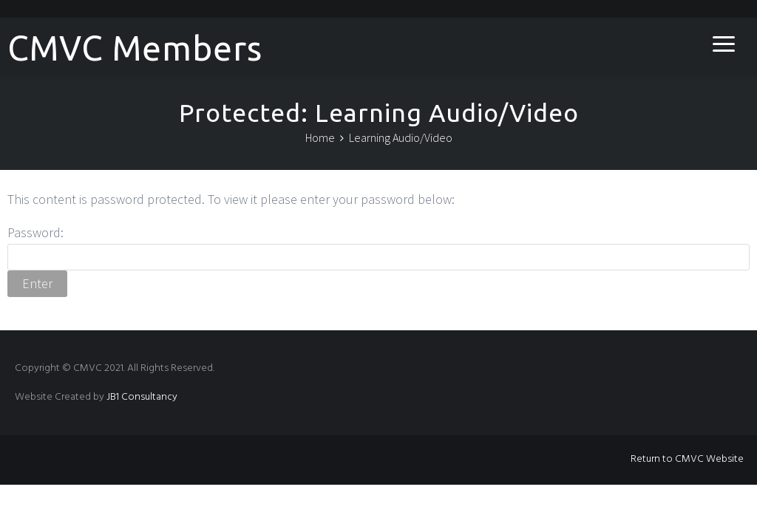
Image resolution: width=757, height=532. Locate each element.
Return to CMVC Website (687, 459)
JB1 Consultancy (142, 397)
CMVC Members (135, 48)
